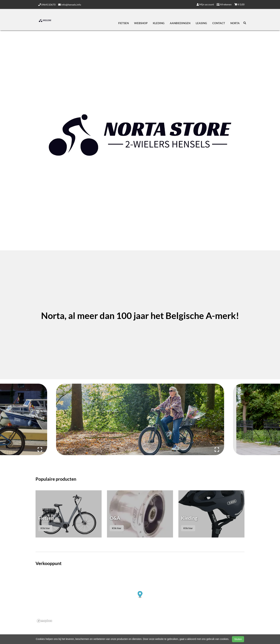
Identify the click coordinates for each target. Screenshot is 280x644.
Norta (235, 23)
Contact (219, 23)
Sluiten (238, 639)
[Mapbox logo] (44, 621)
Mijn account (205, 4)
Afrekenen (224, 4)
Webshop (141, 23)
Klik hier (45, 528)
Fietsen (123, 23)
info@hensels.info (70, 5)
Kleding (159, 23)
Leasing (201, 23)
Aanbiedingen (180, 23)
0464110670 (47, 5)
